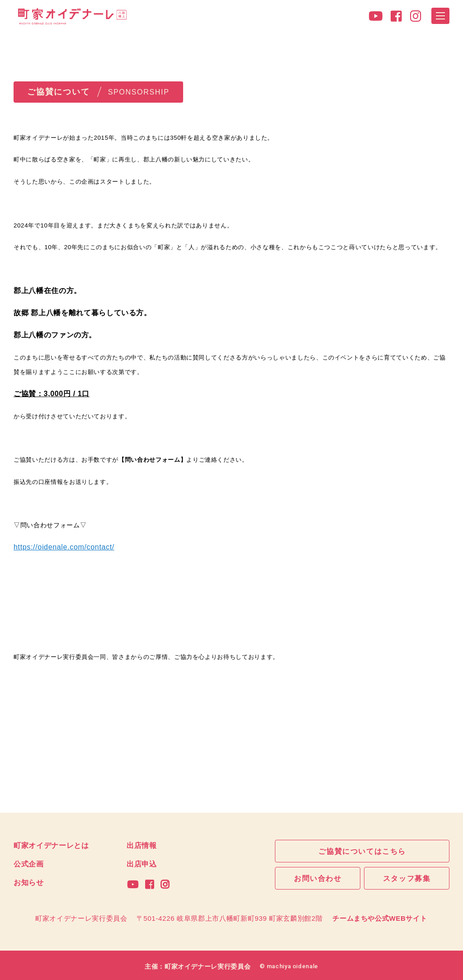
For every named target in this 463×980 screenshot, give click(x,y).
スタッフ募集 (407, 878)
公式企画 (29, 863)
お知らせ (29, 881)
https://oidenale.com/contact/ (64, 547)
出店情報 (142, 845)
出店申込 (142, 863)
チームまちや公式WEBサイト (380, 915)
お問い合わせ (318, 878)
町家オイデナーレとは (51, 845)
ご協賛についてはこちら (362, 851)
